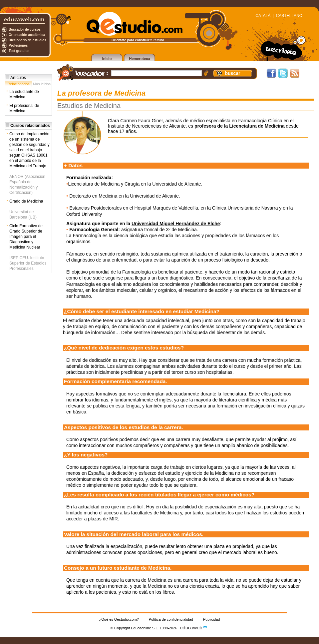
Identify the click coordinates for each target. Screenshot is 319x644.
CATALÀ (263, 16)
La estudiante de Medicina (24, 94)
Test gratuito (19, 51)
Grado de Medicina (26, 201)
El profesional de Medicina (24, 108)
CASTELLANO (289, 16)
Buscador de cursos (25, 29)
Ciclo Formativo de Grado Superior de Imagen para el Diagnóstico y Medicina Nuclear (26, 237)
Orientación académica (27, 35)
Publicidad (212, 619)
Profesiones (18, 45)
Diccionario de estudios (27, 40)
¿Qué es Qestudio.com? (119, 619)
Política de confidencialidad (171, 619)
